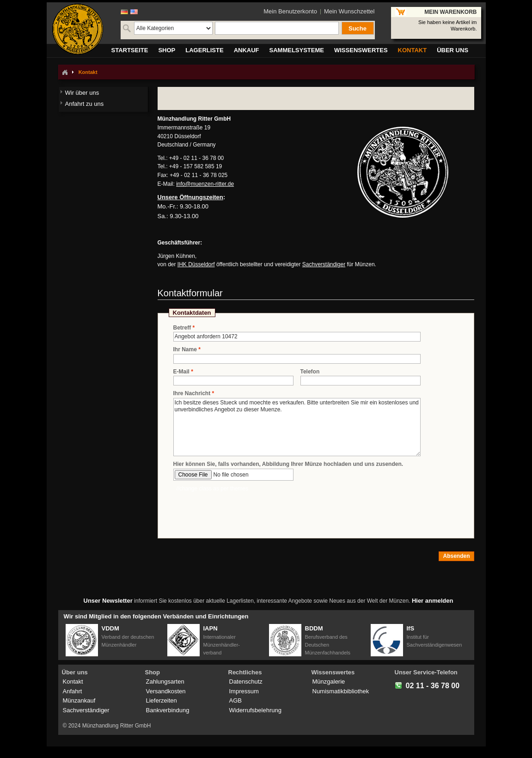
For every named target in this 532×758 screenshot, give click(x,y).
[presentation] (244, 511)
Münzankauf (79, 700)
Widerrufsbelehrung (255, 710)
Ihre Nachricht (192, 394)
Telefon (310, 372)
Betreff (182, 328)
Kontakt (73, 682)
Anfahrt (73, 691)
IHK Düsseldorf (196, 264)
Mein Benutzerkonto (290, 11)
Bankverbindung (168, 710)
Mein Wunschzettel (349, 11)
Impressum (244, 691)
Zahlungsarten (165, 682)
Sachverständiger (324, 264)
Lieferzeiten (162, 700)
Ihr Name (185, 350)
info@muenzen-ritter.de (205, 184)
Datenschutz (246, 682)
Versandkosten (166, 691)
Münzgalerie (329, 682)
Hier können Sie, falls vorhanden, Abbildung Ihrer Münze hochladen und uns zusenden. (288, 464)
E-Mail (181, 372)
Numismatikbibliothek (341, 691)
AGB (235, 700)
